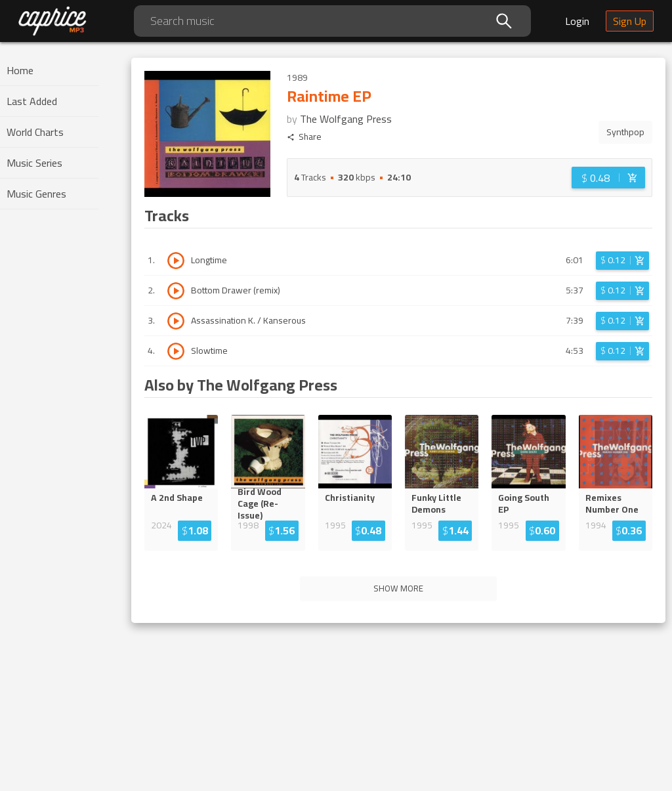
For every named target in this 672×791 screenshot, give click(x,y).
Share (304, 137)
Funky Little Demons (436, 503)
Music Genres (36, 194)
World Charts (35, 132)
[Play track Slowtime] (176, 351)
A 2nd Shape (177, 498)
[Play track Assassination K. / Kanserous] (176, 321)
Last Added (32, 101)
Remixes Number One (612, 503)
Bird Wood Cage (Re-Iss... (268, 503)
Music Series (34, 163)
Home (20, 70)
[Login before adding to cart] (608, 178)
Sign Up (630, 21)
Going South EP (524, 503)
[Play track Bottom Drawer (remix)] (176, 291)
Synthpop (625, 132)
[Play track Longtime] (176, 261)
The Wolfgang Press (346, 119)
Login (577, 21)
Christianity (350, 498)
